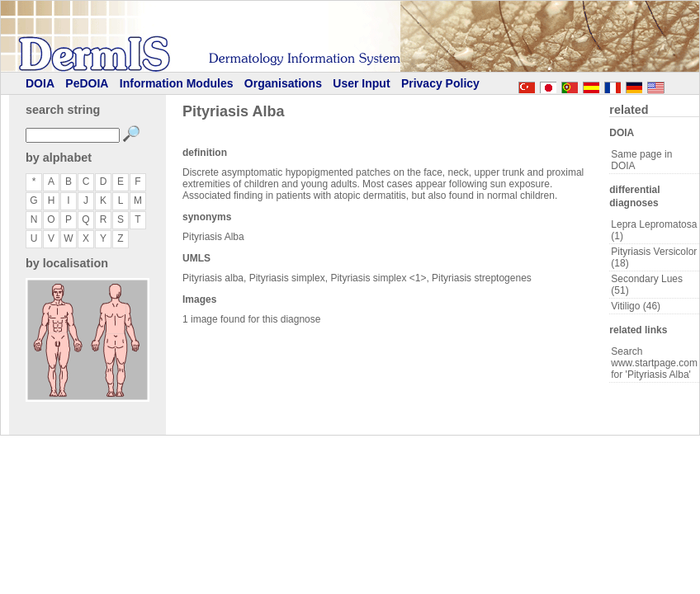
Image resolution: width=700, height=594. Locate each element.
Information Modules (177, 83)
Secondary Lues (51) (647, 285)
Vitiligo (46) (636, 306)
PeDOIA (87, 83)
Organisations (283, 83)
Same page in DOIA (641, 160)
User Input (361, 83)
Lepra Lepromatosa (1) (654, 230)
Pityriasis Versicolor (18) (654, 257)
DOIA (40, 83)
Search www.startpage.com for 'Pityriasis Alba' (654, 363)
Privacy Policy (440, 83)
